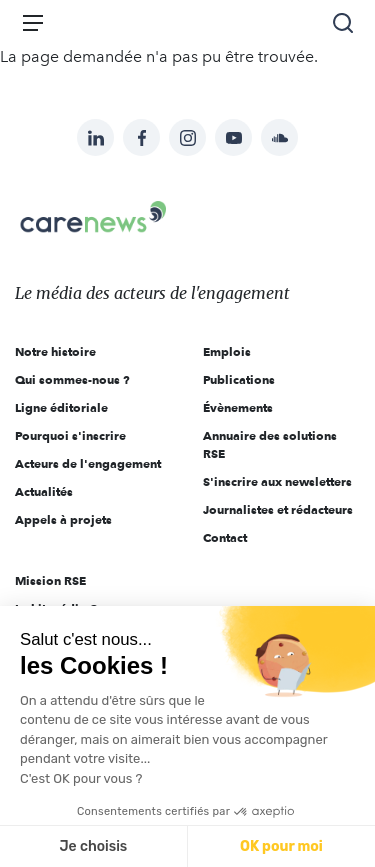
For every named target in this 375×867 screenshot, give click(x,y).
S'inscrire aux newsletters (277, 481)
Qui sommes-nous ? (72, 379)
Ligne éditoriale (61, 407)
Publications (239, 379)
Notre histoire (55, 351)
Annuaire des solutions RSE (270, 444)
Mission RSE (50, 580)
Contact (225, 537)
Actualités (44, 491)
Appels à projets (63, 519)
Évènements (238, 407)
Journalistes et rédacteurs (278, 509)
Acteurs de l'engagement (88, 463)
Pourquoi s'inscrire (70, 435)
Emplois (227, 351)
